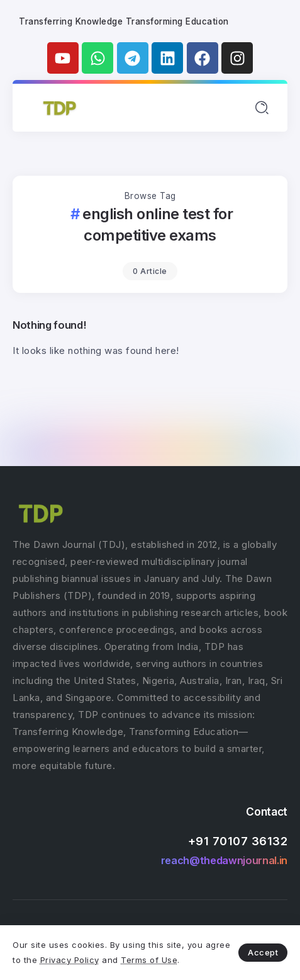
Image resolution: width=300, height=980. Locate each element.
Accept (263, 952)
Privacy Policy (70, 960)
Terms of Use (149, 960)
